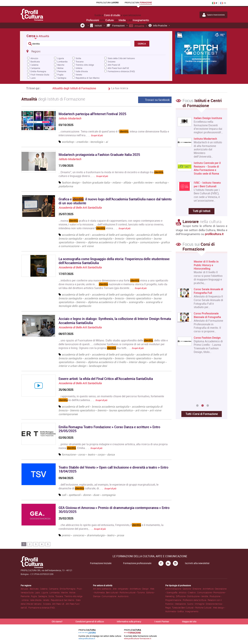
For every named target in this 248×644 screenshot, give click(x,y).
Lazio (33, 78)
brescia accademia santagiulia (110, 407)
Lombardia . (55, 592)
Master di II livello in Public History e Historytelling (206, 265)
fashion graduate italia (96, 182)
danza (111, 454)
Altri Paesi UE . (59, 604)
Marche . (65, 592)
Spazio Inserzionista (213, 15)
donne (87, 495)
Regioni (33, 51)
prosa (120, 535)
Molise (60, 68)
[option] (201, 308)
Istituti (96, 26)
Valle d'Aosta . (36, 600)
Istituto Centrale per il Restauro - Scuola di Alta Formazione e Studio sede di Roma (207, 168)
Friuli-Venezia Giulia (40, 75)
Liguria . (45, 592)
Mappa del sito (189, 621)
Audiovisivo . (124, 596)
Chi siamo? (57, 621)
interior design (137, 362)
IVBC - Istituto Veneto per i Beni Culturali (207, 185)
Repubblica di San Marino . (63, 600)
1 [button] (197, 406)
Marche (61, 65)
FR (223, 3)
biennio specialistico (139, 238)
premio (66, 535)
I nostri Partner (162, 621)
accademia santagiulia (98, 238)
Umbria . (26, 600)
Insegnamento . (192, 611)
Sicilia (78, 58)
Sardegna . (43, 596)
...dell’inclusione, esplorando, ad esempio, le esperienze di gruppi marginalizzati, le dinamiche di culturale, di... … (108, 486)
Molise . (73, 592)
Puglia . (35, 596)
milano (117, 182)
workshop (68, 142)
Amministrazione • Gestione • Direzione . (184, 589)
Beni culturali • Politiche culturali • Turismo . (126, 592)
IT (215, 3)
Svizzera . (48, 604)
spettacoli (74, 495)
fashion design (71, 182)
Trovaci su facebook (157, 100)
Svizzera (112, 62)
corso (82, 454)
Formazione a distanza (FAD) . (42, 608)
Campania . (54, 589)
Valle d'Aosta (82, 71)
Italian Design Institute (208, 118)
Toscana (80, 62)
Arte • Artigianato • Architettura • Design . (131, 589)
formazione (69, 454)
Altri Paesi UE (114, 65)
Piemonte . (26, 596)
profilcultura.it (214, 234)
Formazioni (116, 26)
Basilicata (35, 62)
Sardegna (62, 78)
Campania (35, 68)
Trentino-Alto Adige (85, 65)
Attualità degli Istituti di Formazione (74, 88)
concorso (79, 535)
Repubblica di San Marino (88, 78)
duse (96, 495)
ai (107, 142)
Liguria (61, 58)
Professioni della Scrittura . (195, 600)
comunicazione (149, 242)
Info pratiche (158, 26)
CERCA (142, 44)
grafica (133, 242)
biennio (81, 242)
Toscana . (60, 596)
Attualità (137, 26)
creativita (82, 142)
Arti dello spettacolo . (103, 589)
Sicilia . (52, 596)
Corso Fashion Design (207, 338)
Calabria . (44, 589)
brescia (119, 238)
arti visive (88, 246)
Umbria (79, 68)
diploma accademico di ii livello (107, 242)
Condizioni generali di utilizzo (90, 621)
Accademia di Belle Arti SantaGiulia (80, 208)
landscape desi (98, 366)
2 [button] (203, 406)
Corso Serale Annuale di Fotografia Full (208, 291)
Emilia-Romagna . (68, 589)
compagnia (108, 495)
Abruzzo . (25, 589)
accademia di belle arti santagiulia (113, 235)
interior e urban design (72, 366)
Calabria (34, 65)
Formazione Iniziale (101, 563)
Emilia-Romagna (38, 71)
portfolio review (143, 182)
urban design (157, 362)
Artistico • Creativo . (188, 592)
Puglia (60, 75)
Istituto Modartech (70, 118)
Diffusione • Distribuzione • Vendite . (193, 596)
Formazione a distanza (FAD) (121, 71)
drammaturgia (96, 535)
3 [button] (208, 406)
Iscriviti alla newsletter (197, 563)
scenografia (136, 302)
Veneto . (47, 600)
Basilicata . (35, 589)
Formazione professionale (137, 563)
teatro (91, 454)
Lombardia (62, 62)
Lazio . (38, 592)
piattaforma (66, 186)
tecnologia (97, 142)
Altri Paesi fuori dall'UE (118, 68)
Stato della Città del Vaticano (121, 58)
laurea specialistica (121, 410)
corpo (101, 454)
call (64, 495)
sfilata (127, 182)
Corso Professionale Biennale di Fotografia (207, 315)
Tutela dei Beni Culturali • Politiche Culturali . (193, 608)
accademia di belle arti (75, 235)
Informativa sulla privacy (129, 621)
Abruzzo (34, 58)
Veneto (79, 75)
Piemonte (62, 71)
